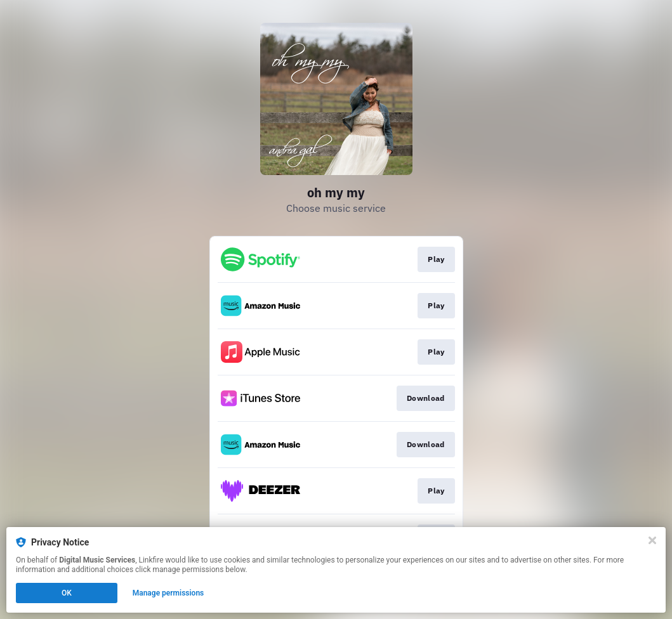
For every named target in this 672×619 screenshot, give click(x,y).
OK (67, 593)
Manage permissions (168, 593)
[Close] (652, 540)
